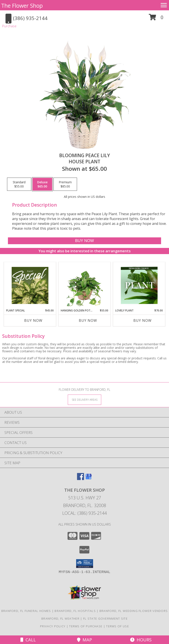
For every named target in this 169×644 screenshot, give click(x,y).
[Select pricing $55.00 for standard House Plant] (19, 184)
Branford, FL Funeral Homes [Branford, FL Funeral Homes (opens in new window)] (26, 611)
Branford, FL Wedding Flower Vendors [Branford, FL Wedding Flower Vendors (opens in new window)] (134, 611)
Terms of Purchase (86, 626)
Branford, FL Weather (60, 619)
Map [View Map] (84, 640)
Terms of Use (118, 626)
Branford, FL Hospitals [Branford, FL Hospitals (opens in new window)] (75, 611)
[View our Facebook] (81, 479)
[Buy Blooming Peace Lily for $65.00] (84, 241)
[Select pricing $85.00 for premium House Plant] (65, 184)
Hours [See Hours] (141, 640)
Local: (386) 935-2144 (84, 513)
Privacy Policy (53, 626)
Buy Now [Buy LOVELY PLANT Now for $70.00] (142, 320)
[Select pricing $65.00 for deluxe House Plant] (42, 184)
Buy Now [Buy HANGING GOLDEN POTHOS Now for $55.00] (88, 320)
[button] (156, 19)
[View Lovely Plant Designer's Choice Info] (139, 285)
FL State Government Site (105, 619)
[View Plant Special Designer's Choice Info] (30, 285)
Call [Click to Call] (28, 640)
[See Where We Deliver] (84, 399)
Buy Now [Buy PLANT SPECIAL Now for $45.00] (33, 320)
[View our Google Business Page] (88, 479)
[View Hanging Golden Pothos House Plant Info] (85, 285)
